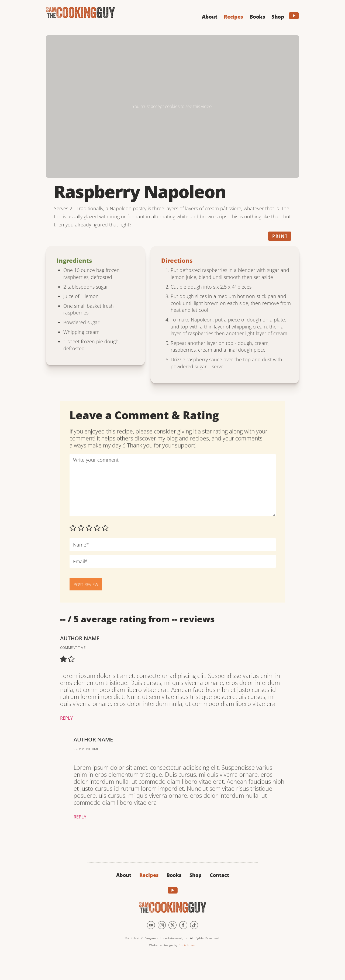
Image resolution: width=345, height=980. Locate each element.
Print (280, 236)
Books (174, 875)
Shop (196, 875)
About (124, 875)
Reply (66, 718)
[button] (210, 16)
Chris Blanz (187, 945)
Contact (219, 875)
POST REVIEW (86, 584)
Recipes (149, 875)
